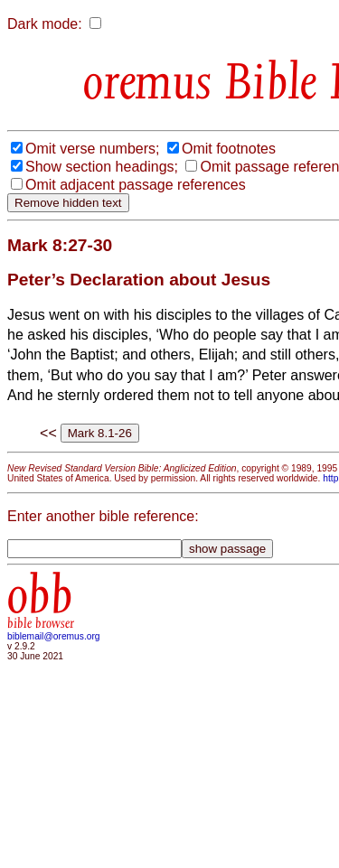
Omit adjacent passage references (136, 185)
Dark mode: (45, 24)
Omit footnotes (229, 149)
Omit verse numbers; (92, 149)
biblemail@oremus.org (54, 636)
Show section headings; (102, 167)
